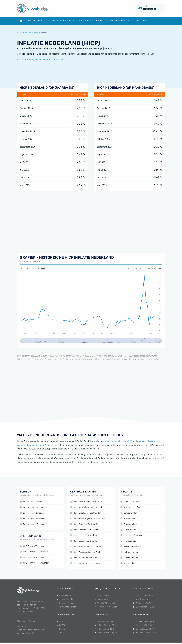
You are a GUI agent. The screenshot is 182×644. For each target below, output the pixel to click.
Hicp (36, 33)
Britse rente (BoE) (142, 603)
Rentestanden (37, 21)
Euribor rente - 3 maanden (33, 513)
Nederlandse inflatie (131, 547)
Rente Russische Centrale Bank (85, 552)
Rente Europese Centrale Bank (85, 535)
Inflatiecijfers (63, 21)
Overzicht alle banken (143, 596)
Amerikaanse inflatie (131, 507)
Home (20, 33)
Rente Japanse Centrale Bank (85, 541)
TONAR (61, 633)
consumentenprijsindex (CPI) (118, 441)
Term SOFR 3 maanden (106, 607)
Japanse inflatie (129, 558)
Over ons (141, 21)
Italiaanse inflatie (130, 552)
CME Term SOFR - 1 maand (33, 546)
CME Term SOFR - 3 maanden (34, 552)
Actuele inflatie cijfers (144, 621)
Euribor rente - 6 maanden (33, 519)
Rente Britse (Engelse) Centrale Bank (88, 519)
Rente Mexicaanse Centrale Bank (86, 547)
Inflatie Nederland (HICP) (145, 633)
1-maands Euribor (66, 599)
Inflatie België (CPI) (104, 629)
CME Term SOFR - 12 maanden (35, 563)
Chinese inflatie (129, 524)
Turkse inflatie (128, 563)
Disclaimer (22, 621)
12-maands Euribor (66, 607)
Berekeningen (120, 21)
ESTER (61, 625)
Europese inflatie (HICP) (132, 535)
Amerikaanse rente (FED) (145, 599)
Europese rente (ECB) (143, 607)
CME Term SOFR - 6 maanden (34, 557)
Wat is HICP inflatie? (143, 625)
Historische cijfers (92, 21)
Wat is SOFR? (102, 596)
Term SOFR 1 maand (105, 603)
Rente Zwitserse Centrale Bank (85, 563)
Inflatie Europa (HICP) (144, 629)
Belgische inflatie (130, 513)
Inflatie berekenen (130, 502)
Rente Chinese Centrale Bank (84, 530)
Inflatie (28, 33)
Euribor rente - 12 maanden (33, 524)
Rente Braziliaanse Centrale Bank (86, 513)
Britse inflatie (128, 519)
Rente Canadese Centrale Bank (85, 524)
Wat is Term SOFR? (104, 599)
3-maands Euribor (66, 603)
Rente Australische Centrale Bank (86, 507)
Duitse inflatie (128, 530)
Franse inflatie (128, 541)
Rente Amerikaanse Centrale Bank (86, 502)
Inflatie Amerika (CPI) (105, 625)
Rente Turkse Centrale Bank (84, 558)
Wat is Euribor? (64, 596)
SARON (61, 621)
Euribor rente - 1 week (31, 502)
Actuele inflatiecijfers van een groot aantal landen (41, 60)
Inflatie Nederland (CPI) (106, 633)
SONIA (61, 629)
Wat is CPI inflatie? (104, 621)
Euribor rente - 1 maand (32, 507)
